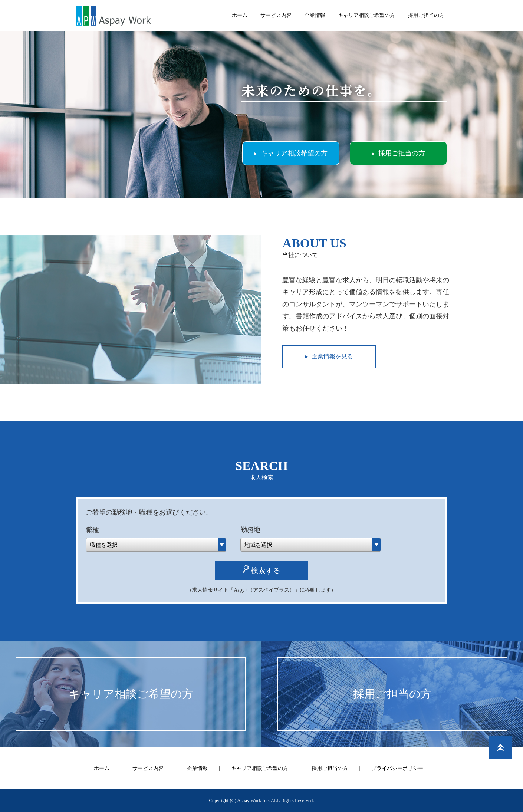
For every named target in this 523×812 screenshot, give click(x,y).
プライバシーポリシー (397, 768)
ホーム (240, 15)
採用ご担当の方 (426, 15)
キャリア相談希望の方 (294, 153)
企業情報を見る (332, 356)
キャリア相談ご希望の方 (366, 15)
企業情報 (315, 15)
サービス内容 (276, 15)
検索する (266, 571)
